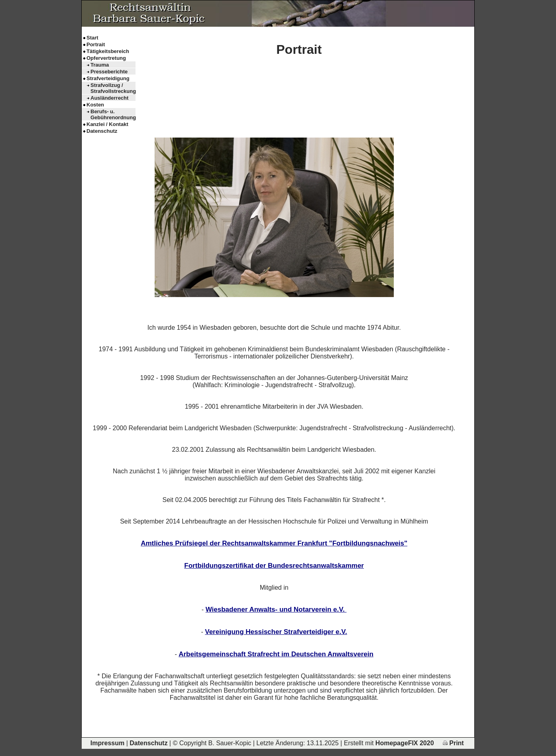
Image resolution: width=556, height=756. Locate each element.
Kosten (95, 105)
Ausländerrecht (109, 98)
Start (92, 38)
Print (453, 743)
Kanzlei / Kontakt (107, 124)
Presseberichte (109, 72)
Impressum (107, 743)
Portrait (96, 44)
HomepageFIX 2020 (405, 743)
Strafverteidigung (108, 78)
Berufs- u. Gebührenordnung (113, 114)
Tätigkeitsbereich (108, 51)
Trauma (100, 65)
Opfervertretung (106, 58)
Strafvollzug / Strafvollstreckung (113, 88)
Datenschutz (102, 131)
